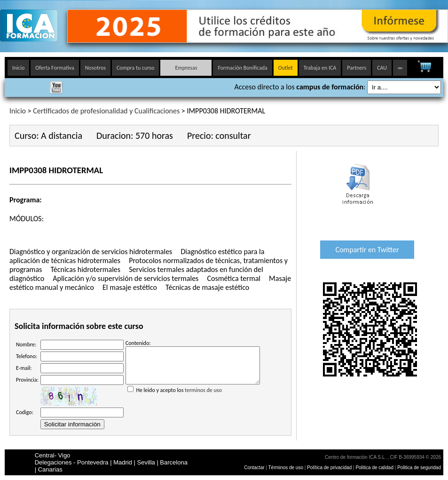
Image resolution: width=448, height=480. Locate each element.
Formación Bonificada (242, 68)
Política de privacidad (330, 468)
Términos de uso (286, 468)
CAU (382, 68)
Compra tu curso (135, 68)
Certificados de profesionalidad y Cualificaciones (106, 111)
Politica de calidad (374, 468)
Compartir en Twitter (367, 250)
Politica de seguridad (419, 468)
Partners (357, 68)
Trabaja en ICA (320, 68)
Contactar (254, 468)
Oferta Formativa (55, 68)
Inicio (18, 68)
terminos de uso (203, 397)
